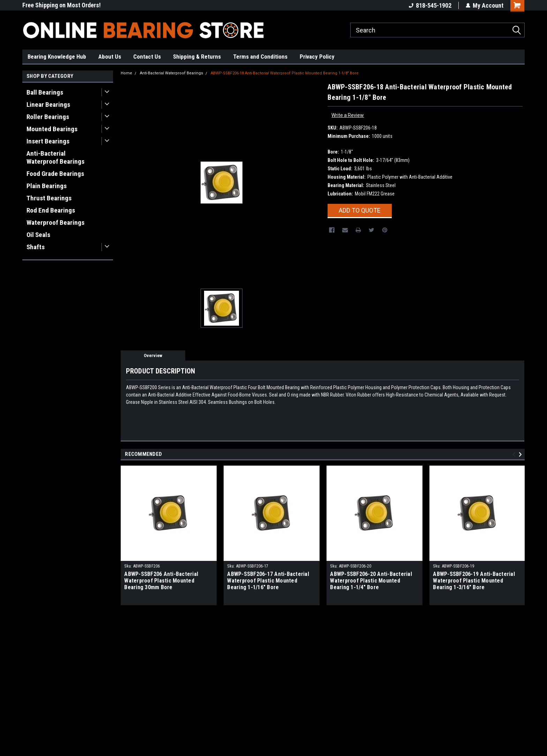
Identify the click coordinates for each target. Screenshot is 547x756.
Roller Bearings (48, 117)
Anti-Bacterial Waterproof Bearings (55, 157)
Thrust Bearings (49, 198)
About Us (110, 57)
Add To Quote (360, 210)
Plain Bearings (47, 186)
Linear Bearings (48, 105)
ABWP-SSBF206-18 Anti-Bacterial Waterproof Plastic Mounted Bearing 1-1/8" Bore (285, 73)
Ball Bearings (45, 92)
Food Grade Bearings (55, 174)
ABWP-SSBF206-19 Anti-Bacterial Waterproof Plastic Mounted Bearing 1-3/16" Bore (474, 581)
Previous (515, 454)
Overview (153, 355)
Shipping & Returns (197, 57)
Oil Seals (38, 235)
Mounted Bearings (52, 129)
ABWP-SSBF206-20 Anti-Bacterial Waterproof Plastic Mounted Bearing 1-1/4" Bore (371, 581)
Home (126, 73)
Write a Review (348, 115)
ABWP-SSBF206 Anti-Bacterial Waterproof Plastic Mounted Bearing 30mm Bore (161, 581)
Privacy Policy (317, 57)
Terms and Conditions (260, 57)
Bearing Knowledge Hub (57, 57)
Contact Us (147, 57)
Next (521, 454)
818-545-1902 (430, 5)
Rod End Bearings (51, 210)
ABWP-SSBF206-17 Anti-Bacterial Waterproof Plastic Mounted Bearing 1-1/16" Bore (268, 581)
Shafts (36, 247)
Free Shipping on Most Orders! (62, 5)
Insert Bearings (48, 141)
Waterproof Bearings (55, 223)
